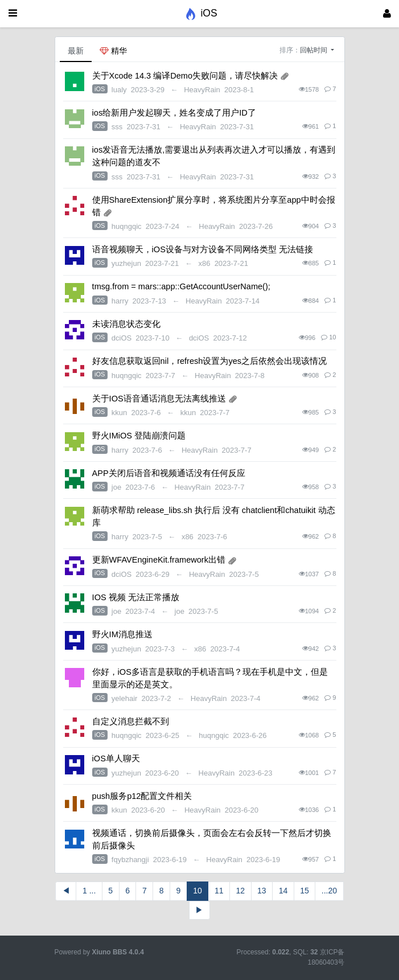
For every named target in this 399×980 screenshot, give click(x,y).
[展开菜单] (13, 14)
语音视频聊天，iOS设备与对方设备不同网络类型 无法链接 (203, 249)
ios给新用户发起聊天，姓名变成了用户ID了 (174, 113)
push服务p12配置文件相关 (142, 796)
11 (219, 891)
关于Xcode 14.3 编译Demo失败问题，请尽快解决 (185, 76)
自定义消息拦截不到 (131, 721)
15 (305, 891)
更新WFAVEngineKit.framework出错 (159, 560)
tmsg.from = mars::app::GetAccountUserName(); (181, 286)
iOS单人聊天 (116, 758)
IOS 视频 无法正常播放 (136, 597)
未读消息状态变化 (126, 324)
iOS (100, 89)
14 (283, 891)
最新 (76, 51)
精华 (113, 51)
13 (262, 891)
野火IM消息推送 (122, 634)
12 (240, 891)
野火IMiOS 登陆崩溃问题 (139, 436)
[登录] (387, 14)
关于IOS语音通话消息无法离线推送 (159, 399)
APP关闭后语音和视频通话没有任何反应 (169, 473)
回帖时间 (314, 50)
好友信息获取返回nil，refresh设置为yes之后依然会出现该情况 (209, 361)
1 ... (89, 891)
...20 (329, 891)
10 (198, 891)
